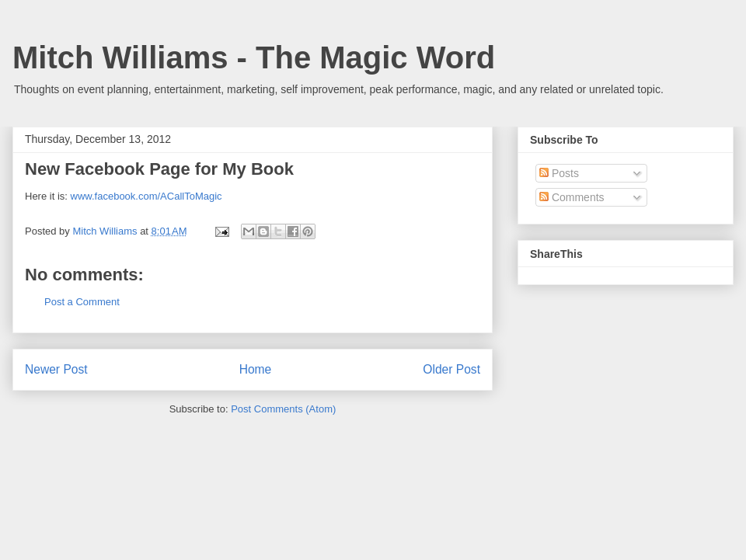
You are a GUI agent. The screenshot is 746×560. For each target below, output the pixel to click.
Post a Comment (82, 302)
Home (256, 369)
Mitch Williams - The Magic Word (254, 57)
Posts (559, 173)
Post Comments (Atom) (283, 409)
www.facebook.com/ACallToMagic (146, 196)
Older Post (451, 369)
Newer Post (56, 369)
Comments (572, 197)
